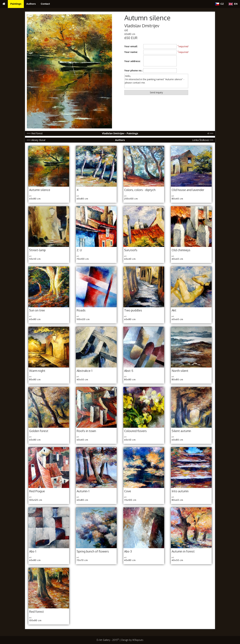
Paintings (16, 4)
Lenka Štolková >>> (203, 140)
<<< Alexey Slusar (36, 140)
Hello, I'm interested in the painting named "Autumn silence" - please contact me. (156, 81)
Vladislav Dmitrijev (142, 26)
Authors (31, 4)
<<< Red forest (35, 133)
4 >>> (210, 133)
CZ (219, 4)
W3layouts (138, 640)
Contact (45, 4)
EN (233, 4)
